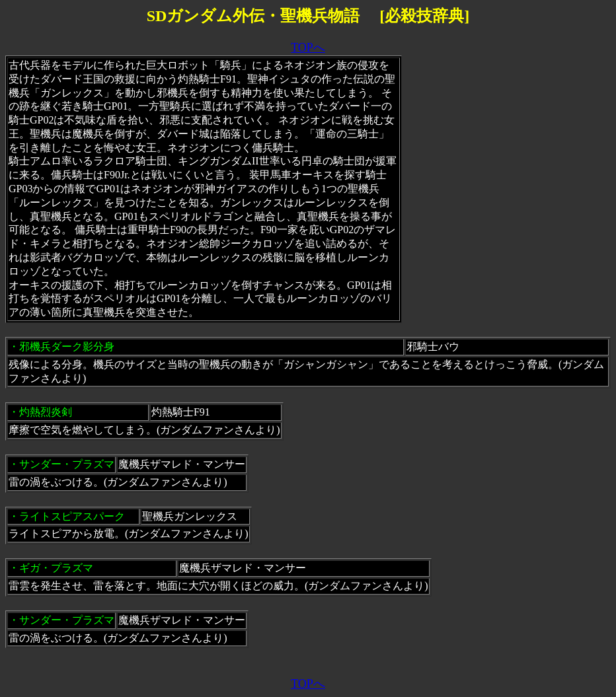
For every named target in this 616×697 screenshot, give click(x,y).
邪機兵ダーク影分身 (67, 347)
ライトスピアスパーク (72, 516)
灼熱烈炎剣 (46, 412)
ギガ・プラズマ (56, 568)
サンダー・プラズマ (67, 464)
